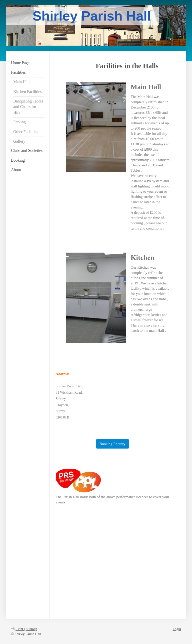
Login (177, 629)
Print (17, 629)
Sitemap (31, 629)
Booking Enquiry (112, 444)
